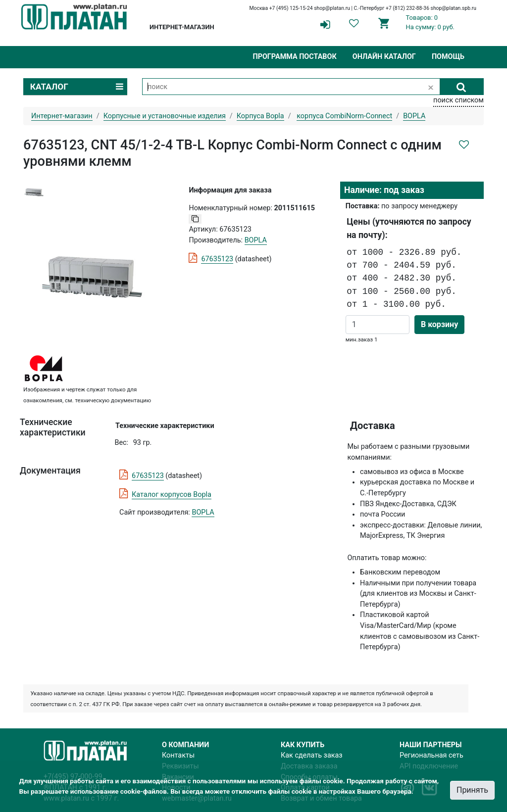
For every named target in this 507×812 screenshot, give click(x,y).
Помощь (448, 57)
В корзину (439, 324)
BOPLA (203, 512)
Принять (472, 790)
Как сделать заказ (312, 755)
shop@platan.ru (332, 8)
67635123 (217, 259)
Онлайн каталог (384, 57)
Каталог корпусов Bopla (172, 495)
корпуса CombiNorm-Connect (344, 116)
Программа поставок (294, 57)
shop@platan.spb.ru (454, 8)
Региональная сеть (431, 755)
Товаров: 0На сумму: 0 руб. (431, 22)
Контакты (178, 755)
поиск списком (458, 100)
